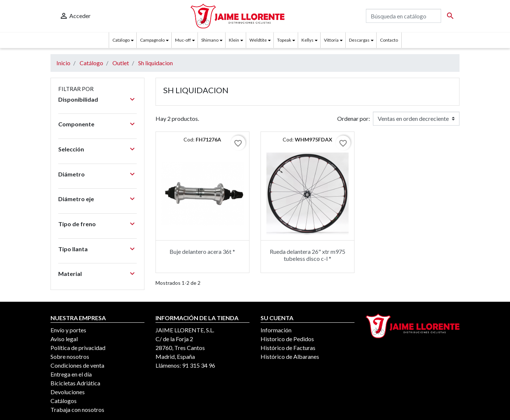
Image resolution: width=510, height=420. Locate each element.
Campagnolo (152, 40)
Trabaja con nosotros (77, 409)
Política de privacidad (78, 348)
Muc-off (183, 40)
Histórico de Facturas (288, 348)
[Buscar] (404, 16)
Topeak (284, 40)
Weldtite (258, 40)
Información (276, 330)
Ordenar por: (354, 118)
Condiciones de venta (77, 365)
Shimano (210, 40)
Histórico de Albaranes (290, 356)
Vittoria (331, 40)
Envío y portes (68, 330)
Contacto (389, 40)
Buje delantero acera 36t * (202, 251)
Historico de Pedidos (287, 339)
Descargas (359, 40)
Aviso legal (64, 339)
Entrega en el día (71, 374)
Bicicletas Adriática (75, 383)
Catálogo (121, 40)
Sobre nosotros (70, 356)
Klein (234, 40)
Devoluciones (68, 392)
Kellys (308, 40)
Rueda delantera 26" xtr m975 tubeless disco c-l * (308, 255)
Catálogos (64, 401)
